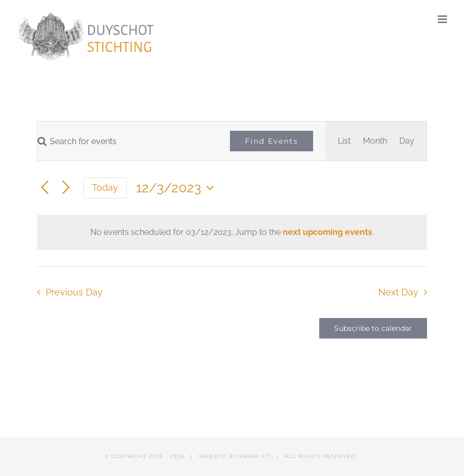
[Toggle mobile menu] (443, 19)
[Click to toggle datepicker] (178, 188)
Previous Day (74, 292)
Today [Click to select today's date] (105, 187)
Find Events (272, 141)
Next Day (398, 292)
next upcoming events (327, 232)
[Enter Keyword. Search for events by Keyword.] (128, 141)
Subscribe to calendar (373, 328)
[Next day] (66, 188)
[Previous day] (45, 188)
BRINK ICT (255, 456)
